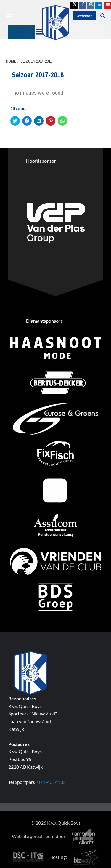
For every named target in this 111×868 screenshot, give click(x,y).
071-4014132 (52, 782)
